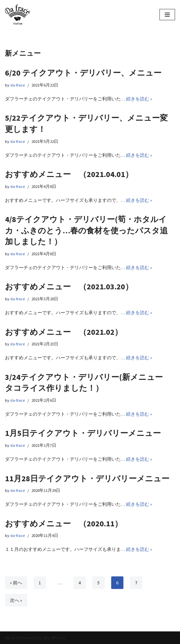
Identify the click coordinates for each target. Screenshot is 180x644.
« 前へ (16, 583)
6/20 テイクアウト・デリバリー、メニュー (83, 73)
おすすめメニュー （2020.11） (64, 524)
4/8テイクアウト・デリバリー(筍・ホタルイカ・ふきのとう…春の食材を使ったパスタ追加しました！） (86, 230)
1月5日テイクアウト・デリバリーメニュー (83, 433)
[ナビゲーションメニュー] (167, 15)
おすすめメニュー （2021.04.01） (69, 174)
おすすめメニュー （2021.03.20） (69, 287)
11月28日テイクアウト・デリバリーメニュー (87, 478)
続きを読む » (139, 99)
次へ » (16, 600)
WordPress (54, 638)
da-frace (18, 85)
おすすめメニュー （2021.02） (64, 332)
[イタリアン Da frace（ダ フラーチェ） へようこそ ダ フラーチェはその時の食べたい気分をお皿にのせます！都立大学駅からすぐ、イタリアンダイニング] (18, 15)
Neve (10, 638)
